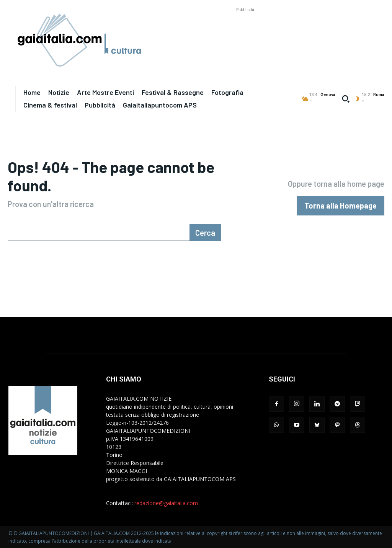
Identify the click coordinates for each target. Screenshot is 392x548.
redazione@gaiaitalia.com (166, 503)
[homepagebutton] (341, 206)
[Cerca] (205, 232)
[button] (346, 99)
